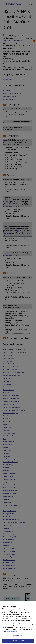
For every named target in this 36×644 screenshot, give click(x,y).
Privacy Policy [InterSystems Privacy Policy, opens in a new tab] (13, 633)
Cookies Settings (18, 637)
